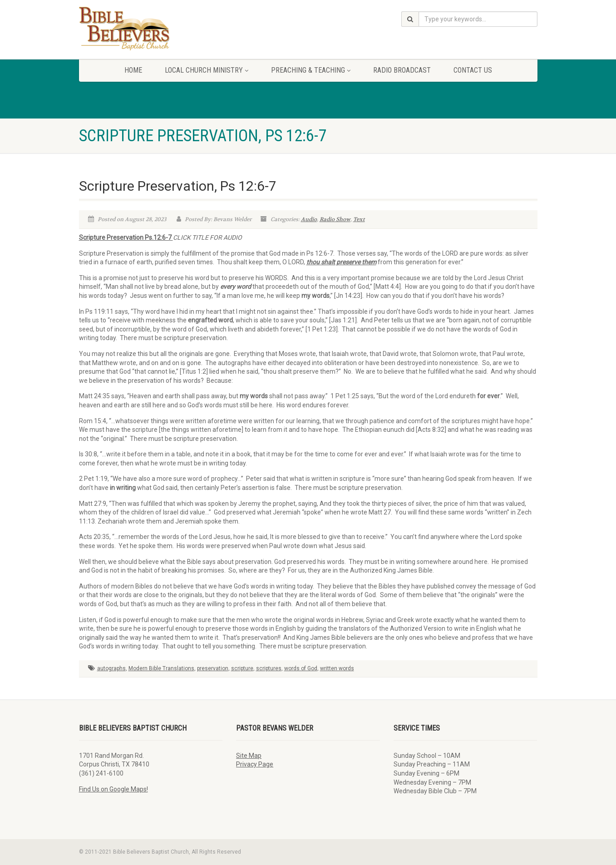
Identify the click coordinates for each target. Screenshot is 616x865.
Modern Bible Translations (161, 668)
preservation (213, 668)
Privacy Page (255, 764)
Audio (309, 219)
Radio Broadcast (402, 70)
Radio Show (335, 219)
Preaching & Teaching (311, 70)
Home (133, 70)
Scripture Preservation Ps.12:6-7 (126, 237)
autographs (111, 668)
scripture (242, 668)
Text (359, 219)
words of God (301, 668)
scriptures (269, 668)
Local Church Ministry (207, 70)
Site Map (249, 756)
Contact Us (473, 70)
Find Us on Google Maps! (113, 789)
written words (337, 668)
